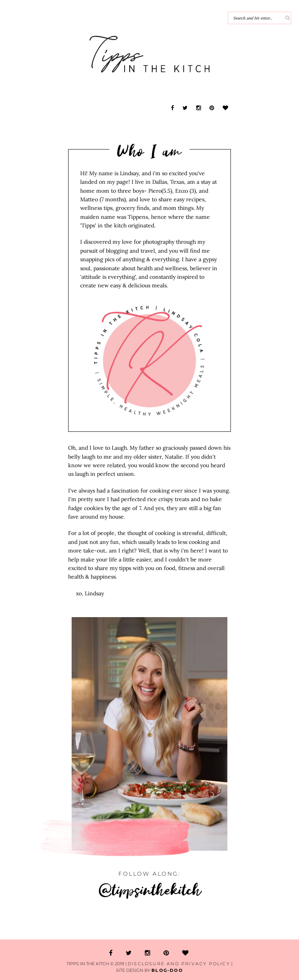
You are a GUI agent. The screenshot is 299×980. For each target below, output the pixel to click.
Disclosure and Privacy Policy (179, 964)
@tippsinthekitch (150, 889)
